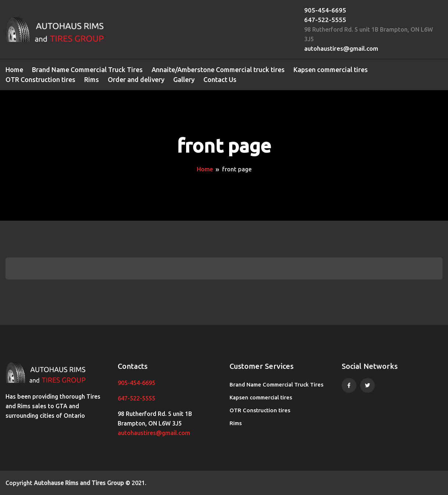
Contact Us (220, 79)
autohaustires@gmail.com (341, 48)
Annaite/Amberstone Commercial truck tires (218, 70)
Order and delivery (136, 79)
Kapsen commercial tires (331, 70)
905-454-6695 (325, 10)
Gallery (184, 79)
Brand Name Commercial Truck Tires (87, 70)
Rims (92, 79)
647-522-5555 (325, 20)
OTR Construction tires (40, 79)
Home (14, 70)
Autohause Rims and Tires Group (79, 483)
